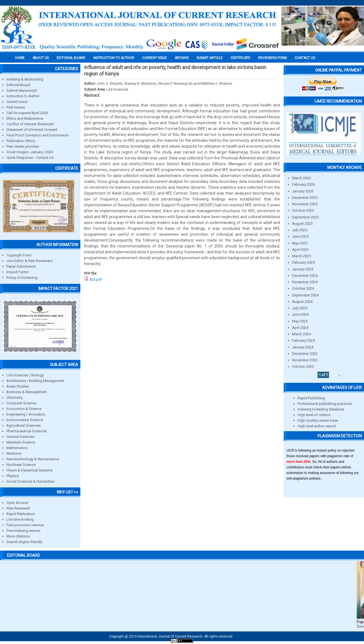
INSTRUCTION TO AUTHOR (114, 58)
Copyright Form (19, 255)
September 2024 (305, 295)
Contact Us (305, 58)
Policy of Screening (22, 278)
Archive (182, 58)
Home (20, 58)
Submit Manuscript (22, 90)
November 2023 (305, 360)
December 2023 (305, 354)
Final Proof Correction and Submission (38, 135)
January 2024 (303, 347)
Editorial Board (18, 85)
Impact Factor (18, 272)
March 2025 (301, 256)
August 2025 (302, 224)
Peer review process (23, 146)
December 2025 (305, 198)
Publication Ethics (21, 141)
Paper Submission (21, 266)
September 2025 (305, 217)
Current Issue (154, 58)
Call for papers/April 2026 (27, 113)
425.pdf (96, 279)
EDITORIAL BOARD (71, 58)
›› (339, 375)
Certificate (240, 58)
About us (41, 58)
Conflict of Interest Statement (30, 124)
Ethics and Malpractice (25, 118)
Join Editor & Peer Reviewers (29, 261)
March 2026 (301, 178)
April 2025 (300, 250)
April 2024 (300, 328)
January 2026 (303, 191)
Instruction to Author (23, 96)
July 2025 (300, 230)
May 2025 (300, 243)
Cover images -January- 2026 (30, 152)
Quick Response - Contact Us (30, 158)
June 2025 (300, 236)
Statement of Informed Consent (32, 130)
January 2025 (303, 269)
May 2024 (300, 321)
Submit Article (210, 58)
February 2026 (303, 184)
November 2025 (305, 204)
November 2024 (305, 282)
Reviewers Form (272, 58)
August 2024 (302, 302)
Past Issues (16, 107)
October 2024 (303, 288)
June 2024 (300, 314)
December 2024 (305, 276)
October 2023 (303, 366)
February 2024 (303, 340)
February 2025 (303, 262)
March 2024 (301, 334)
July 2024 (300, 308)
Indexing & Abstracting (25, 79)
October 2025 (303, 210)
